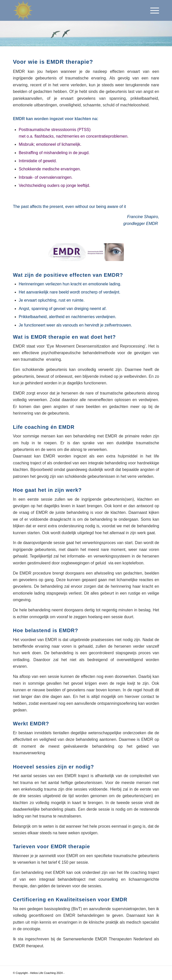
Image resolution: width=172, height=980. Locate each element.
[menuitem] (152, 10)
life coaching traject (141, 872)
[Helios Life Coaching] (71, 10)
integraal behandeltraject (62, 879)
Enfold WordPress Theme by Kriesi (87, 973)
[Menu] (152, 10)
